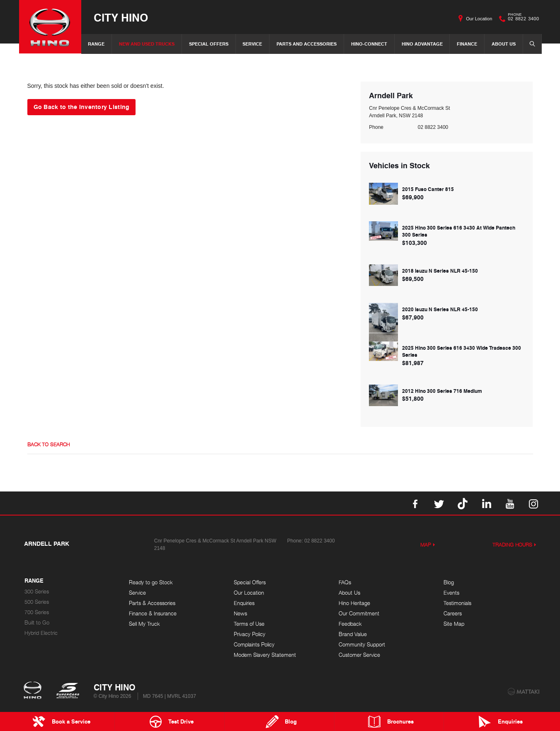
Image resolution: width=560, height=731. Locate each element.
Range (96, 44)
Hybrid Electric (41, 633)
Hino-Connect (369, 44)
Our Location (479, 19)
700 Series (37, 612)
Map (426, 545)
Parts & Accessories (152, 603)
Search (530, 44)
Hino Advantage (422, 44)
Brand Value (353, 634)
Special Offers (209, 44)
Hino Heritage (354, 603)
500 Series (37, 602)
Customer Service (359, 655)
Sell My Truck (144, 624)
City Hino (121, 17)
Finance (467, 44)
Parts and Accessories (307, 44)
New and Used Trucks (147, 44)
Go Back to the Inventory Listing (82, 107)
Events (451, 593)
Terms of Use (249, 624)
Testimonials (457, 603)
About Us (504, 44)
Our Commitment (359, 614)
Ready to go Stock (151, 582)
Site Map (454, 624)
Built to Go (37, 623)
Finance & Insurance (153, 614)
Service (252, 44)
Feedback (350, 624)
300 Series (37, 592)
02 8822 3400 (521, 19)
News (240, 614)
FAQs (345, 582)
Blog (449, 582)
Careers (453, 614)
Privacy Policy (250, 634)
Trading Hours (512, 545)
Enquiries (244, 603)
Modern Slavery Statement (265, 655)
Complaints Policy (254, 645)
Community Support (362, 645)
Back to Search (48, 444)
